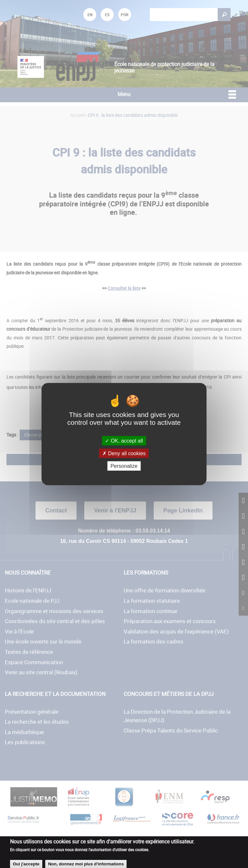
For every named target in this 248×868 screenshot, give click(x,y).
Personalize (124, 466)
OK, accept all (124, 440)
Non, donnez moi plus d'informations (86, 864)
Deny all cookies (124, 453)
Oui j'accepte (26, 864)
